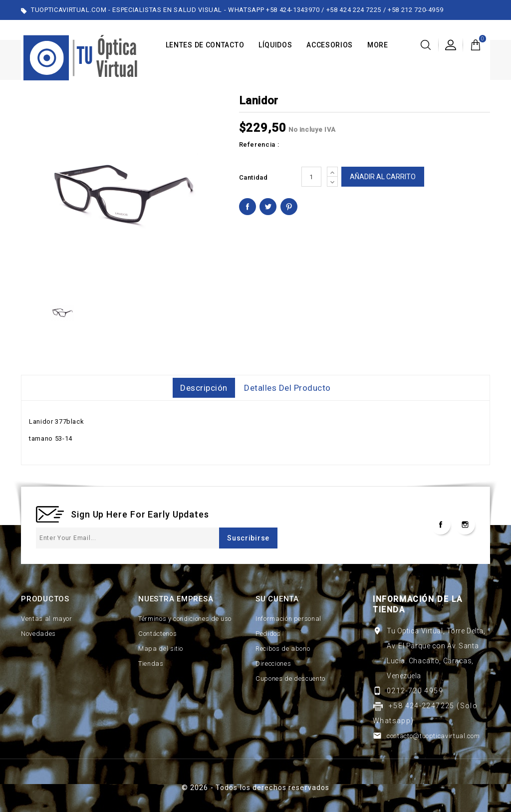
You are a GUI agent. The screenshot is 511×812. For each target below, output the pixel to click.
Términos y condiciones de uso (185, 619)
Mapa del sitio (161, 649)
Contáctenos (157, 634)
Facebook (441, 525)
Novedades (38, 634)
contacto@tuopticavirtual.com (433, 736)
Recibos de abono (283, 649)
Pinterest (289, 207)
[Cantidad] (311, 177)
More (378, 45)
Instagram (465, 525)
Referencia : (259, 144)
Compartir (248, 207)
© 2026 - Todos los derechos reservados (256, 788)
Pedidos (268, 634)
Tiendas (151, 664)
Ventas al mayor (47, 619)
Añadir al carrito (383, 177)
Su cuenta (277, 599)
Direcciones (273, 664)
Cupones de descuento (290, 678)
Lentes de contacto (205, 45)
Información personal (288, 619)
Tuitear (268, 207)
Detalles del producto (287, 388)
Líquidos (275, 45)
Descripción (204, 388)
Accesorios (330, 45)
